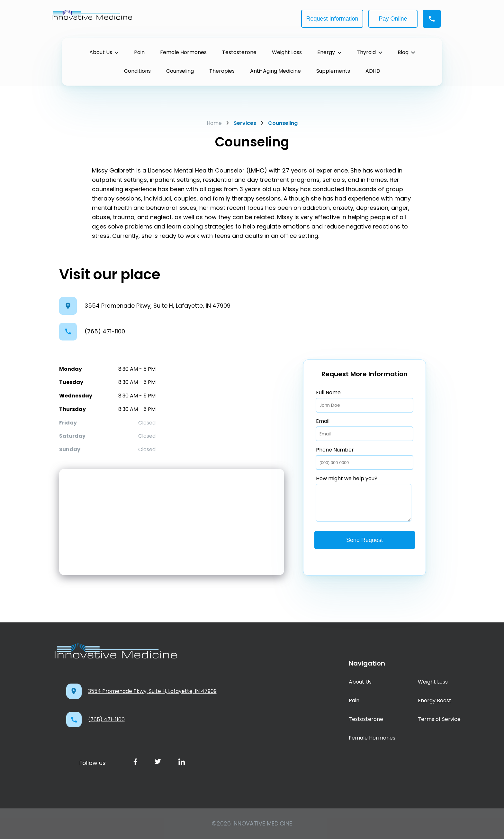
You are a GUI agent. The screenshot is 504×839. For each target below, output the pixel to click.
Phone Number (364, 458)
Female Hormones (372, 738)
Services (241, 123)
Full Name (364, 401)
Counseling (279, 123)
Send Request (364, 540)
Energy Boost (435, 700)
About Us (360, 682)
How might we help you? (364, 498)
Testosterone (366, 719)
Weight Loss (433, 682)
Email (364, 429)
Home (214, 123)
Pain (354, 700)
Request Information (332, 19)
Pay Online (393, 19)
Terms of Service (439, 719)
